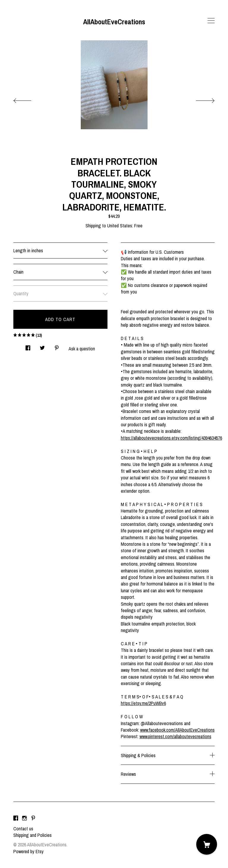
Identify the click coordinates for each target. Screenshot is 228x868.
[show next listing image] (200, 99)
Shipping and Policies (33, 835)
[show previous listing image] (28, 99)
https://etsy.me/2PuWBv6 (143, 703)
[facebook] (16, 818)
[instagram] (24, 818)
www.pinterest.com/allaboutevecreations (175, 736)
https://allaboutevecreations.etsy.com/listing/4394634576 (171, 438)
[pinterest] (33, 818)
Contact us (23, 829)
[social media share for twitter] (42, 346)
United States (120, 226)
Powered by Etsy (28, 851)
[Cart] (207, 844)
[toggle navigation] (211, 21)
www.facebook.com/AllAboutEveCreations (177, 730)
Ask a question (82, 349)
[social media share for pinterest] (57, 346)
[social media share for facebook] (28, 346)
